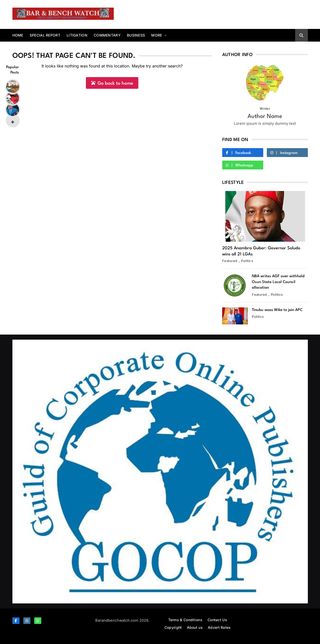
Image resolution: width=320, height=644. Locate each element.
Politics (247, 261)
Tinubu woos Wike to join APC (277, 310)
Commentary (107, 35)
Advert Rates (219, 627)
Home (18, 35)
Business (136, 35)
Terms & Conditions (185, 620)
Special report (45, 35)
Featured (230, 261)
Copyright (173, 627)
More (157, 35)
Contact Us (217, 620)
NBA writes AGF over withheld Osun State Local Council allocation (278, 282)
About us (195, 627)
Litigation (77, 35)
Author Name (265, 116)
